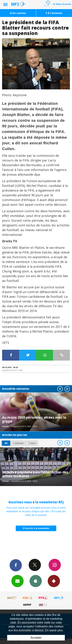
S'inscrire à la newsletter (36, 528)
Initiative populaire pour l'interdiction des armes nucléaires (35, 474)
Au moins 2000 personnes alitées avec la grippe (34, 419)
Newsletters (17, 581)
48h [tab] (6, 443)
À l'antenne (54, 13)
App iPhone (36, 581)
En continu (18, 13)
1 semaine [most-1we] (18, 443)
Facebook (16, 565)
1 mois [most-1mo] (32, 443)
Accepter (36, 638)
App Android (54, 581)
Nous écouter (64, 4)
